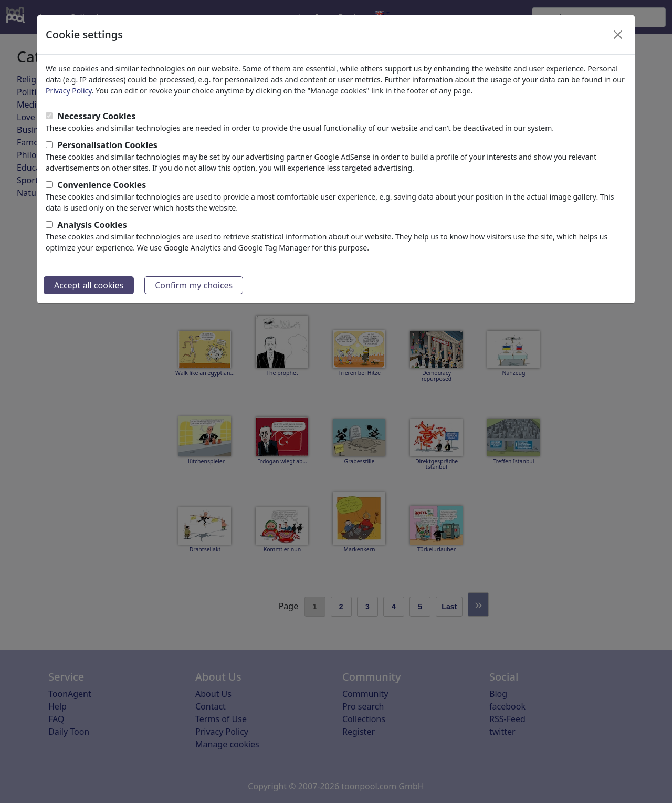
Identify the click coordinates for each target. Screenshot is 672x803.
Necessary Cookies (96, 116)
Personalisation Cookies (107, 145)
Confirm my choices (194, 285)
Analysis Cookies (92, 225)
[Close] (618, 35)
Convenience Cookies (102, 185)
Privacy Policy (69, 91)
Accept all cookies (89, 285)
